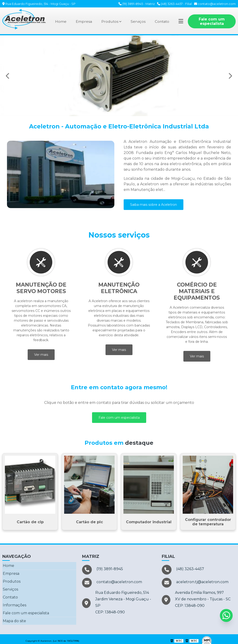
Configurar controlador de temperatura (208, 522)
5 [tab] (129, 110)
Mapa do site (14, 618)
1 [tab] (102, 110)
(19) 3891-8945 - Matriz (137, 4)
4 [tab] (122, 110)
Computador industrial (149, 522)
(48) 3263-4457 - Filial (174, 4)
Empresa (84, 21)
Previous (8, 76)
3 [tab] (116, 110)
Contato (163, 21)
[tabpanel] (119, 76)
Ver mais (41, 355)
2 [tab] (109, 110)
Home (60, 21)
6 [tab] (136, 110)
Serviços (139, 21)
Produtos (110, 21)
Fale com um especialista (213, 21)
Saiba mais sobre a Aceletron (154, 205)
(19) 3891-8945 (102, 570)
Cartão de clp (30, 522)
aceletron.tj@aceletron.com (195, 583)
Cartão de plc (89, 522)
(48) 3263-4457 (183, 570)
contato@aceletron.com (215, 4)
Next (230, 76)
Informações (14, 603)
